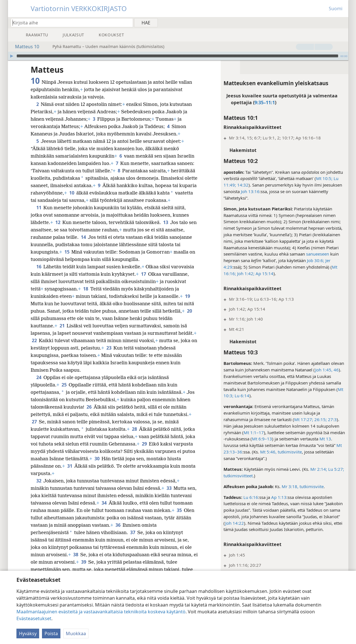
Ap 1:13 (279, 497)
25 (64, 385)
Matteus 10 (24, 47)
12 (58, 222)
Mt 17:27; (304, 419)
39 (84, 562)
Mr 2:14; (319, 469)
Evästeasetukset (34, 618)
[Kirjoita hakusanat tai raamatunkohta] (69, 23)
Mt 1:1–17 (254, 432)
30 (97, 459)
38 (76, 555)
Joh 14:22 (235, 523)
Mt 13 (325, 439)
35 (179, 510)
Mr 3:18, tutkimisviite (303, 486)
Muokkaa (76, 633)
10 (72, 193)
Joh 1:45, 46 (327, 370)
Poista (51, 633)
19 (187, 296)
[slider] (177, 56)
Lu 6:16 (251, 497)
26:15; (320, 419)
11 (39, 208)
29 (144, 444)
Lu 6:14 (241, 396)
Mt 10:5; (324, 178)
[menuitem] (342, 22)
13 (166, 222)
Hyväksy (28, 633)
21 (62, 326)
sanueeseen (318, 254)
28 (134, 429)
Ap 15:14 (264, 273)
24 (39, 377)
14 (83, 237)
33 (169, 488)
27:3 (332, 419)
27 (34, 422)
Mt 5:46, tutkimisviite (281, 452)
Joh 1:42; (245, 273)
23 (109, 348)
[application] (178, 56)
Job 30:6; (316, 260)
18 (86, 289)
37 (133, 532)
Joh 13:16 (250, 191)
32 (39, 481)
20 (189, 311)
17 (143, 274)
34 (104, 503)
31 (70, 466)
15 (67, 252)
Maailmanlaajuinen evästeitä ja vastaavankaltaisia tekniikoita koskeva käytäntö (101, 612)
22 (34, 340)
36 (118, 525)
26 (89, 407)
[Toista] (12, 56)
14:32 (242, 185)
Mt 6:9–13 (262, 439)
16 (39, 267)
